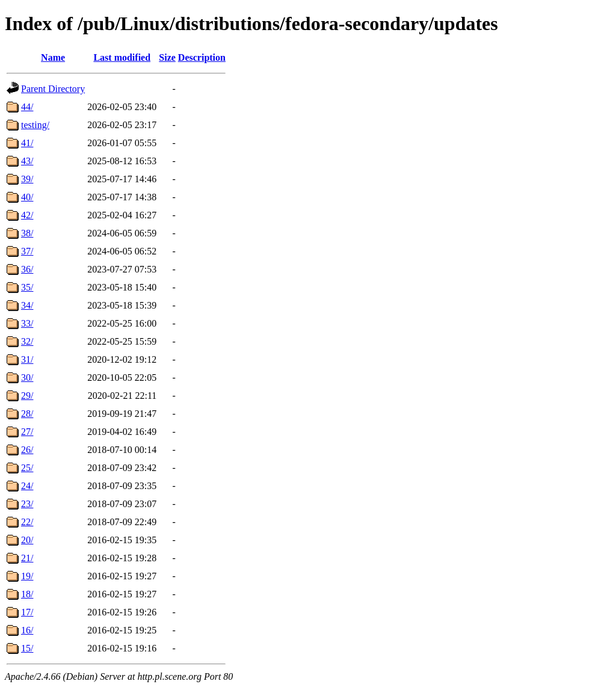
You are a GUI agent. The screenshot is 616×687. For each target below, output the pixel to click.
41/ (27, 143)
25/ (27, 468)
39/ (27, 179)
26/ (27, 450)
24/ (27, 486)
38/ (27, 233)
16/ (27, 630)
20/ (27, 540)
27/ (27, 432)
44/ (27, 107)
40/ (27, 197)
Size (167, 57)
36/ (27, 269)
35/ (27, 287)
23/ (27, 504)
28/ (27, 414)
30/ (27, 377)
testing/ (35, 125)
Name (53, 57)
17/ (27, 612)
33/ (27, 323)
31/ (27, 359)
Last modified (122, 57)
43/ (27, 161)
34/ (27, 305)
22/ (27, 522)
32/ (27, 341)
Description (202, 57)
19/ (27, 576)
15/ (27, 648)
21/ (27, 558)
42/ (27, 215)
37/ (27, 251)
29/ (27, 396)
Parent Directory (53, 89)
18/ (27, 594)
